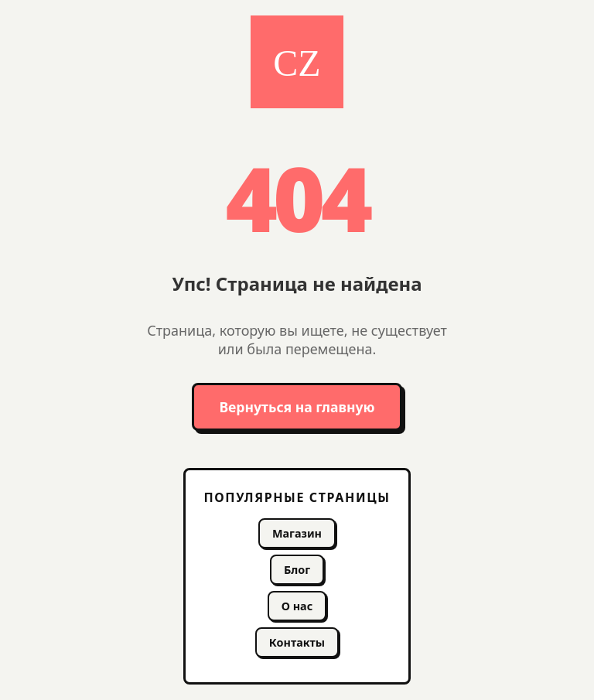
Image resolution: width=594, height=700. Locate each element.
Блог (297, 570)
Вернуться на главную (297, 407)
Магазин (297, 533)
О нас (297, 606)
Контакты (297, 642)
